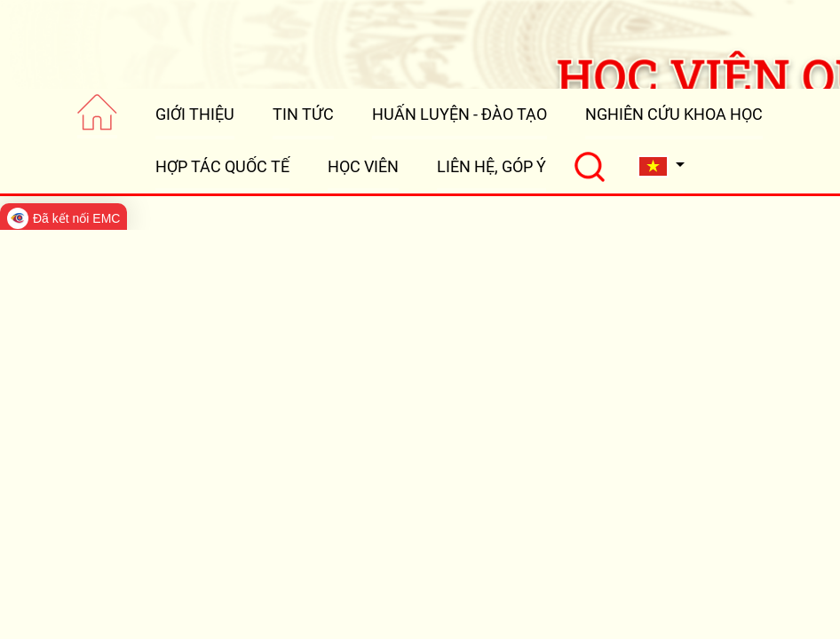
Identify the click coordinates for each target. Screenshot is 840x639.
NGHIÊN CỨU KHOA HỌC (674, 114)
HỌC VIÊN (363, 166)
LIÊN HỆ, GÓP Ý (491, 166)
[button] (662, 166)
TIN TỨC (303, 114)
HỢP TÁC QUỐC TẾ (222, 166)
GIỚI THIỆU (195, 114)
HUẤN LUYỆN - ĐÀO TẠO (460, 114)
